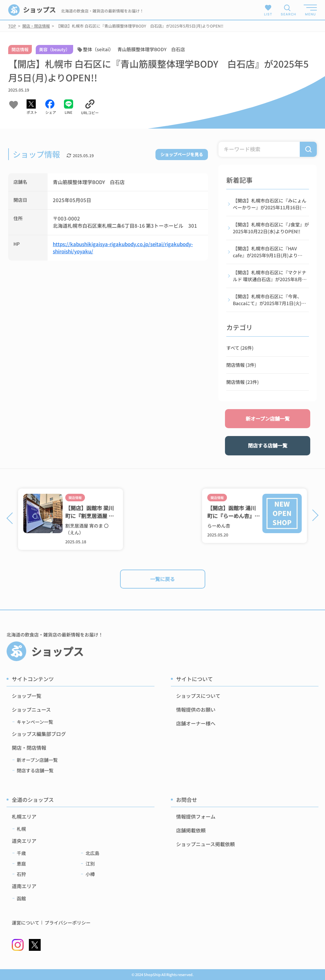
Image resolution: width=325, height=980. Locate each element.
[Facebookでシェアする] (51, 107)
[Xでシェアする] (32, 107)
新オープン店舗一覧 (268, 418)
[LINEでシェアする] (69, 107)
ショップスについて (198, 696)
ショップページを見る (182, 154)
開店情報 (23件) (243, 382)
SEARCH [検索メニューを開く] (287, 14)
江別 (90, 864)
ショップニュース (31, 709)
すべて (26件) (240, 348)
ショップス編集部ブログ (39, 734)
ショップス (32, 10)
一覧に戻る (162, 579)
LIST (268, 10)
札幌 (21, 829)
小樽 (90, 874)
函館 (21, 898)
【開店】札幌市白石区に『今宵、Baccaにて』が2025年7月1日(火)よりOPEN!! (269, 300)
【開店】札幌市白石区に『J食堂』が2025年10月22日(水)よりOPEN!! (271, 228)
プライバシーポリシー (68, 923)
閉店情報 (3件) (241, 365)
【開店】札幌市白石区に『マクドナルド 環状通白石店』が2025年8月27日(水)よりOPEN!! (270, 276)
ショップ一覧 (27, 696)
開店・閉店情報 (29, 748)
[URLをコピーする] (90, 107)
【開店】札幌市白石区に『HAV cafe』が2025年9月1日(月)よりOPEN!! (265, 252)
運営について (26, 923)
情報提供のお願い (196, 709)
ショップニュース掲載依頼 (205, 844)
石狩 (21, 874)
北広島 (92, 853)
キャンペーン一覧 (35, 722)
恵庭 (21, 864)
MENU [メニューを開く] (310, 14)
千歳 (21, 853)
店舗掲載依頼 (191, 830)
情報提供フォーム (196, 816)
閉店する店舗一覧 (268, 445)
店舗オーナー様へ (196, 723)
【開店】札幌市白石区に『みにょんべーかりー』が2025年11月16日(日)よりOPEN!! (270, 204)
